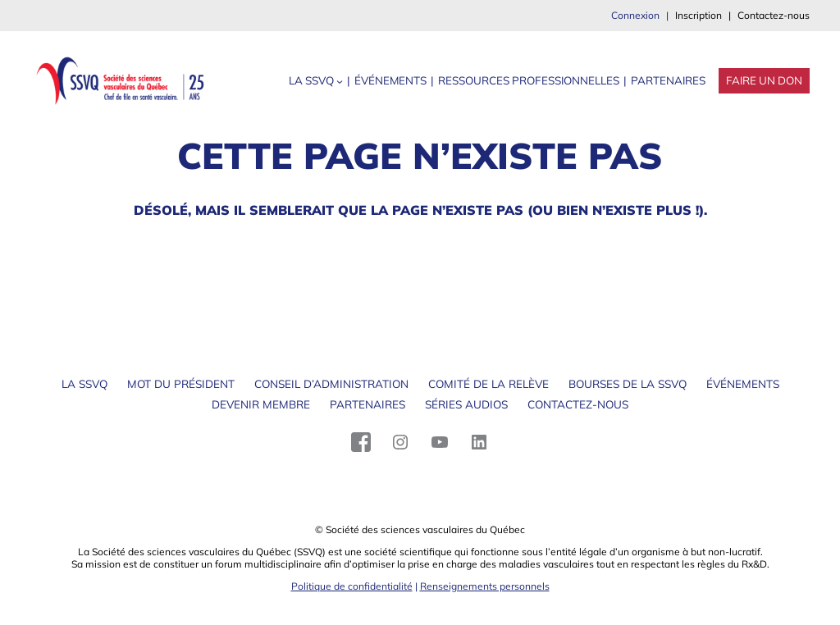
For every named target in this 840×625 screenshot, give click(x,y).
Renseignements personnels (485, 586)
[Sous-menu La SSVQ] (340, 81)
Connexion (635, 15)
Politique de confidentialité (352, 586)
